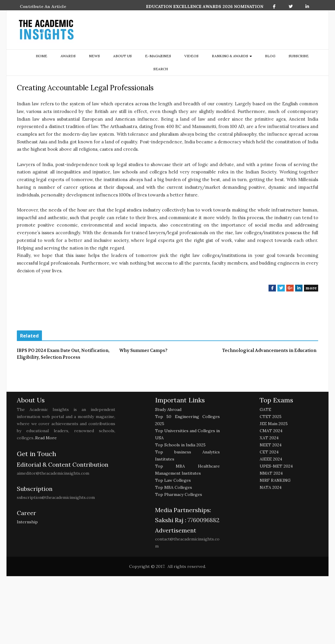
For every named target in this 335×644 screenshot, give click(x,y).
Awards (68, 56)
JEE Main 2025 (274, 424)
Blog (270, 56)
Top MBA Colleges (174, 487)
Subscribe (299, 56)
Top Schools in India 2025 (180, 445)
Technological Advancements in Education (269, 350)
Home (42, 56)
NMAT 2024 (271, 473)
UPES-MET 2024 (276, 466)
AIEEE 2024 (271, 459)
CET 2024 (269, 452)
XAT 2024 (269, 438)
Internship (27, 522)
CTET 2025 (271, 417)
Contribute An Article (43, 6)
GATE (265, 409)
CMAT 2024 (271, 431)
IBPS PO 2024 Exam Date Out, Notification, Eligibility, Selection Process (63, 354)
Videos (191, 56)
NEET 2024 (271, 445)
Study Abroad (168, 409)
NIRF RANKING (275, 480)
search (161, 69)
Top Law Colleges (173, 480)
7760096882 (203, 520)
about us (122, 56)
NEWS (94, 56)
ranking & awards (230, 56)
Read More (46, 438)
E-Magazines (158, 56)
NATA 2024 (271, 487)
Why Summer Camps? (143, 350)
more (311, 288)
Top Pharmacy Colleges (179, 494)
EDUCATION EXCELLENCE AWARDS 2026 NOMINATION (205, 6)
